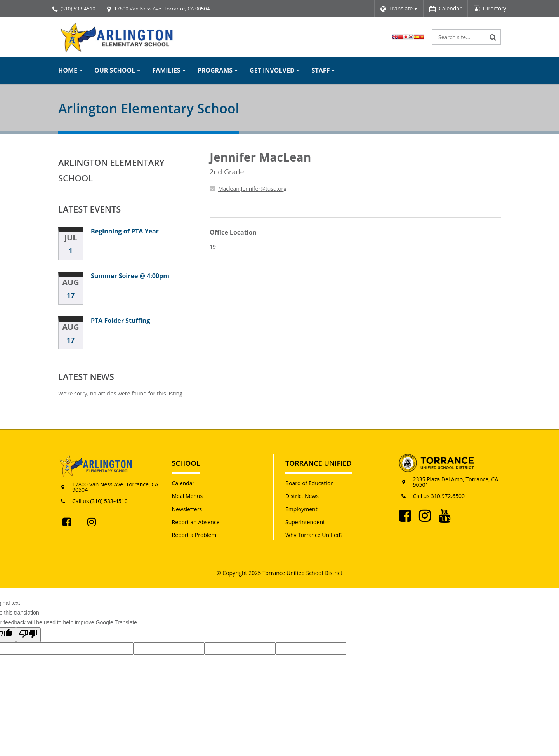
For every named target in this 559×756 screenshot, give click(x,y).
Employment (301, 509)
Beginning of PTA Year (125, 231)
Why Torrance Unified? (314, 535)
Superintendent (305, 522)
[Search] (493, 37)
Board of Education (310, 483)
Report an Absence (196, 522)
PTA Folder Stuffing (120, 321)
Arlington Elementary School (111, 170)
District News (302, 496)
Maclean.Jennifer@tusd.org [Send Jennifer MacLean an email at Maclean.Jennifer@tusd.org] (252, 189)
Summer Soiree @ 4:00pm (130, 276)
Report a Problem (194, 535)
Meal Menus (187, 496)
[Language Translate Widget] (399, 9)
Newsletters (187, 509)
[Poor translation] (28, 635)
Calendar (183, 483)
